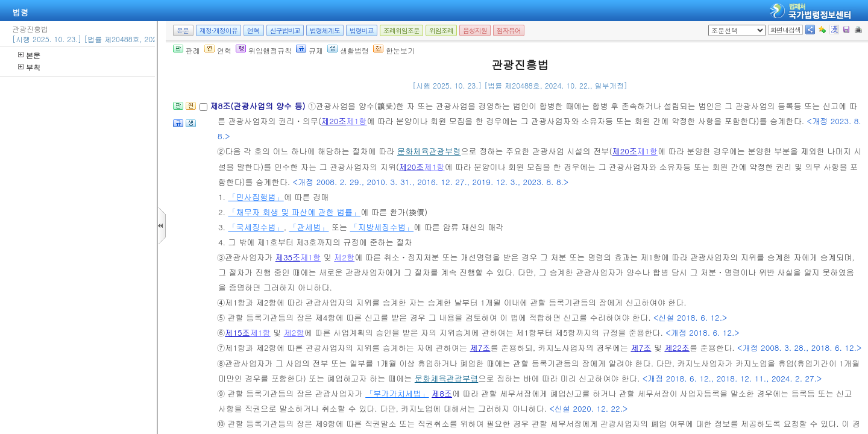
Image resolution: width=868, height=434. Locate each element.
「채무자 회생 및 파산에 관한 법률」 (294, 212)
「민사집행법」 (256, 197)
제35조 (288, 257)
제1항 (357, 121)
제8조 (442, 393)
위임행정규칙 (264, 50)
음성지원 (475, 30)
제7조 (480, 348)
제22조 (677, 348)
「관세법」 (309, 227)
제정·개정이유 (219, 30)
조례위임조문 (401, 30)
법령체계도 (325, 30)
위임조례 (441, 30)
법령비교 (362, 30)
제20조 (334, 121)
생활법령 (348, 50)
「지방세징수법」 (382, 227)
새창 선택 (712, 25)
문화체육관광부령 (429, 151)
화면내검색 (785, 30)
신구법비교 (285, 30)
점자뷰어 (509, 30)
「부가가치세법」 (397, 393)
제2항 (344, 257)
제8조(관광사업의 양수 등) (259, 106)
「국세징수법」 (256, 227)
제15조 (237, 332)
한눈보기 (394, 50)
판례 (187, 50)
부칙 (29, 67)
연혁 (253, 30)
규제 (310, 50)
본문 (29, 55)
